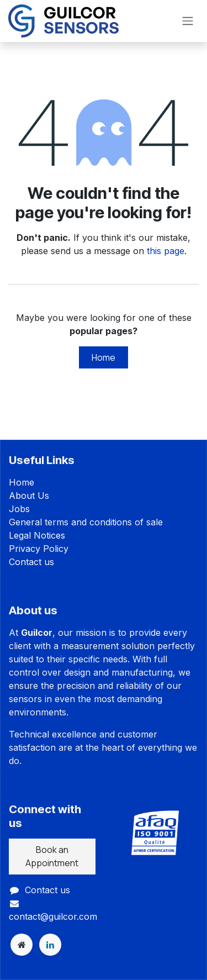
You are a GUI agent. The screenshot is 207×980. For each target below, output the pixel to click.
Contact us (31, 562)
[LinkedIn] (50, 945)
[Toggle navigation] (188, 21)
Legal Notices (37, 535)
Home (104, 357)
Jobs (19, 509)
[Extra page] (22, 945)
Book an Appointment (52, 856)
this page (166, 251)
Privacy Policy (39, 549)
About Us (29, 496)
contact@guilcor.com (53, 916)
